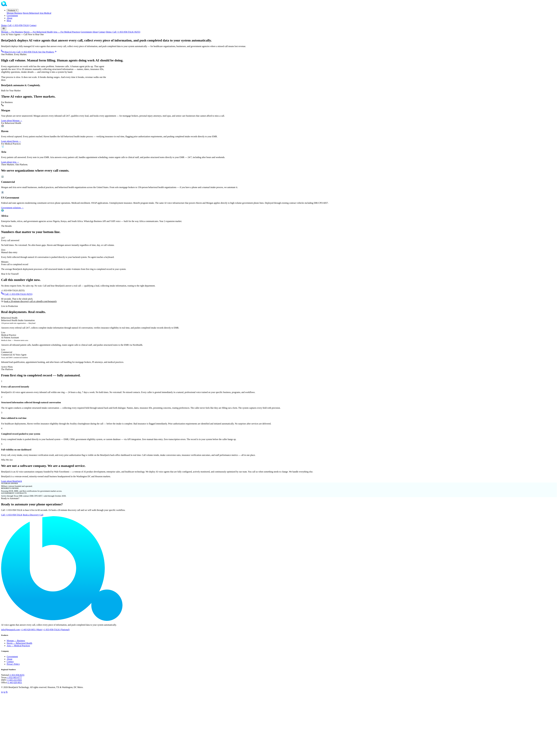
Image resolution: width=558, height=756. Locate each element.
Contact (33, 25)
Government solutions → (12, 208)
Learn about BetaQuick (12, 481)
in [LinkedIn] (2, 692)
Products (13, 10)
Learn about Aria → (10, 162)
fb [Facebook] (7, 692)
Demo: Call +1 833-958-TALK (15, 25)
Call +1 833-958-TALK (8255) (17, 294)
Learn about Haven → (11, 141)
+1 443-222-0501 (14, 680)
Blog (9, 21)
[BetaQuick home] (15, 5)
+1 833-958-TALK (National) (56, 630)
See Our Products (47, 52)
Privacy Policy (13, 664)
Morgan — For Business (12, 32)
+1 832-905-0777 (14, 677)
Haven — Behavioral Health (19, 643)
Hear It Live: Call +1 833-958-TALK (20, 52)
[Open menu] (4, 29)
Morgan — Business (16, 641)
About (9, 18)
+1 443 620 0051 (14, 682)
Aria (45, 13)
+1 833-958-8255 (17, 675)
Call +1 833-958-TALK (12, 515)
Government (12, 16)
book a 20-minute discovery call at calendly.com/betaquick (30, 301)
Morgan (14, 13)
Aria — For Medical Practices (67, 32)
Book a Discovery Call (33, 515)
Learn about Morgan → (12, 121)
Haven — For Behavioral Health (38, 32)
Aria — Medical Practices (18, 646)
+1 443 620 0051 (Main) (31, 630)
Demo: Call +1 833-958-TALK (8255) (123, 32)
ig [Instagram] (4, 692)
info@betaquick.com (10, 630)
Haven (31, 13)
